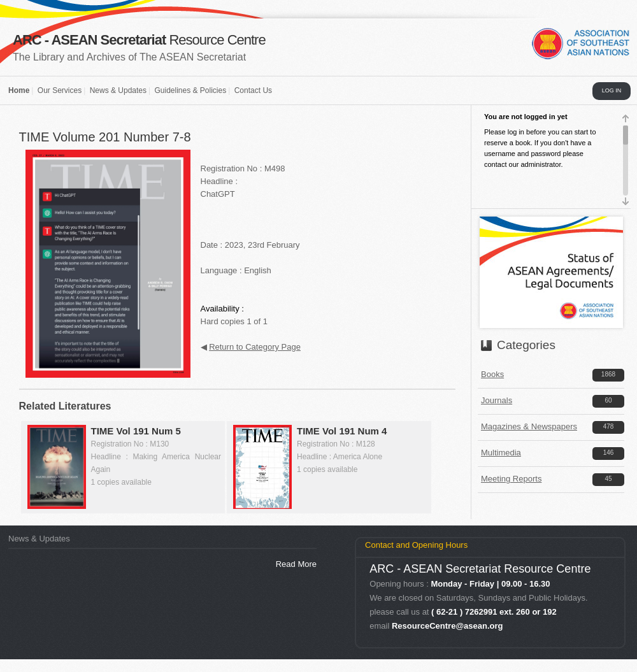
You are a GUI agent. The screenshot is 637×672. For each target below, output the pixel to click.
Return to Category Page (255, 347)
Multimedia (501, 453)
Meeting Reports (511, 479)
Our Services (60, 90)
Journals (497, 400)
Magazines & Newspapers (529, 426)
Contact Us (253, 90)
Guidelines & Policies (190, 90)
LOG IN (612, 90)
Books (492, 374)
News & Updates (118, 90)
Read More (296, 564)
